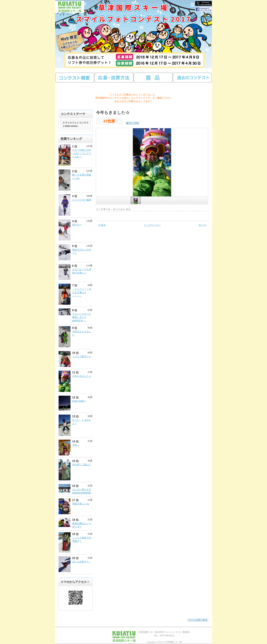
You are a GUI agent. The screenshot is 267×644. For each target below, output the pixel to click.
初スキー (77, 225)
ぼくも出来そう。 (82, 562)
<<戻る (102, 225)
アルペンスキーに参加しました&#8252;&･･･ (82, 317)
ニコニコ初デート (82, 356)
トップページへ (152, 225)
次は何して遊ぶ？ (82, 464)
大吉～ (76, 445)
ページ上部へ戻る (198, 620)
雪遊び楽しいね (81, 504)
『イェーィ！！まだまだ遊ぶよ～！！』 (82, 292)
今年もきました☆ (82, 376)
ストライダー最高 (82, 200)
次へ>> (202, 225)
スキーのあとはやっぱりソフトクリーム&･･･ (82, 153)
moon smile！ (80, 401)
